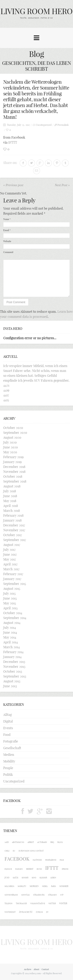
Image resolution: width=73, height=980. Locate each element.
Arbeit (31, 842)
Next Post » (62, 185)
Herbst (30, 869)
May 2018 (10, 501)
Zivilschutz (26, 912)
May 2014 (10, 637)
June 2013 (10, 686)
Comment (8, 252)
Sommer (64, 886)
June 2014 (10, 632)
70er (7, 842)
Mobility (9, 761)
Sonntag (25, 895)
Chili (7, 851)
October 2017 (13, 535)
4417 (6, 395)
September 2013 (15, 676)
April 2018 (11, 506)
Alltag (7, 715)
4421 (6, 385)
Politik (8, 775)
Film (62, 860)
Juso (7, 877)
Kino (34, 878)
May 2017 (10, 559)
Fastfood (37, 860)
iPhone (65, 869)
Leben (53, 878)
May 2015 (10, 603)
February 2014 (13, 652)
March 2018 (12, 511)
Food (7, 735)
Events (8, 728)
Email (7, 230)
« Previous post (13, 185)
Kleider (43, 878)
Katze (16, 878)
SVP (62, 895)
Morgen (34, 886)
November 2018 (14, 472)
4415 (6, 400)
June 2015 (10, 598)
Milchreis (9, 886)
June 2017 (10, 554)
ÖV (47, 912)
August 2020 (12, 437)
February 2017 (13, 574)
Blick (60, 842)
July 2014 (10, 628)
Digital (8, 721)
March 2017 (11, 569)
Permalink (63, 125)
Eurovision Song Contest (31, 851)
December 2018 (14, 467)
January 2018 (12, 520)
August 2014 (12, 623)
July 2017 (9, 550)
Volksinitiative (38, 903)
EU (14, 851)
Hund (39, 869)
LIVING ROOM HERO (36, 11)
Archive (28, 969)
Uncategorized (44, 125)
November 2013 (14, 667)
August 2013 (12, 681)
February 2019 (13, 457)
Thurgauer (21, 903)
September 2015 (15, 584)
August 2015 (12, 589)
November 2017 (14, 530)
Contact (45, 969)
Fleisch (8, 869)
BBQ (52, 842)
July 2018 (10, 491)
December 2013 (14, 662)
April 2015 (10, 608)
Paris (54, 886)
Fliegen (19, 869)
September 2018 (15, 481)
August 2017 (12, 545)
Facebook (17, 859)
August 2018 (12, 486)
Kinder (25, 878)
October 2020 (13, 428)
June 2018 (10, 496)
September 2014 (15, 618)
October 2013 (13, 671)
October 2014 (13, 613)
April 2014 (11, 642)
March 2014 (12, 647)
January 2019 (12, 462)
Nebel (45, 886)
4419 (6, 390)
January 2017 (12, 579)
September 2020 (15, 433)
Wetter (52, 903)
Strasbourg (39, 895)
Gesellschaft (12, 748)
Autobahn (42, 842)
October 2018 (13, 476)
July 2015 (9, 593)
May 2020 (10, 452)
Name (7, 219)
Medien (9, 755)
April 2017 (10, 564)
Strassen (52, 895)
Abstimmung (18, 842)
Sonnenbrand (11, 895)
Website (7, 241)
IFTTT (13, 142)
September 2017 (15, 540)
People (8, 768)
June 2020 (11, 447)
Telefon (9, 903)
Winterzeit (10, 912)
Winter (63, 903)
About (36, 969)
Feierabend (51, 860)
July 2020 (10, 442)
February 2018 (13, 515)
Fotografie (11, 741)
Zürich (39, 912)
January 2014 (12, 657)
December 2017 (14, 525)
